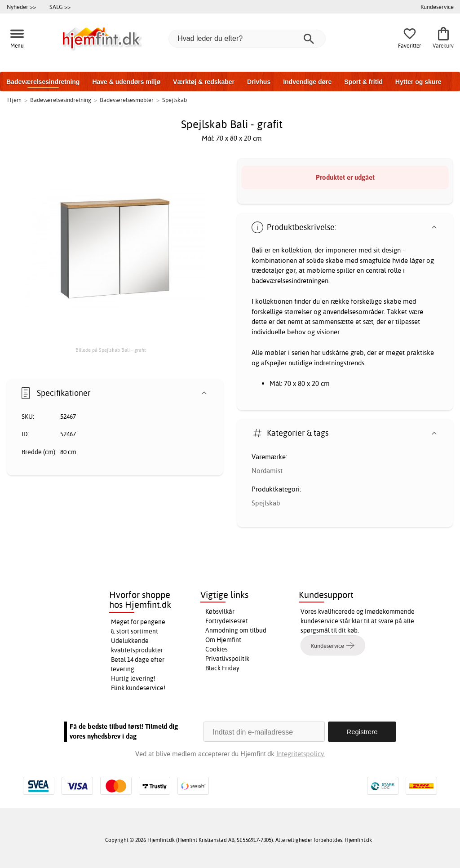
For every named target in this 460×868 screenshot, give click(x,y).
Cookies (217, 649)
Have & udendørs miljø (126, 82)
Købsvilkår (220, 611)
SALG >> (60, 7)
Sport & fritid (363, 82)
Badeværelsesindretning (43, 82)
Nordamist (267, 471)
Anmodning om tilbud (236, 630)
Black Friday (222, 668)
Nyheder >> (21, 7)
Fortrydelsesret (227, 621)
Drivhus (259, 82)
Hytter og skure (418, 82)
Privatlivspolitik (227, 659)
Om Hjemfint (223, 640)
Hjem (14, 100)
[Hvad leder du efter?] (247, 39)
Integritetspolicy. (300, 754)
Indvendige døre (307, 82)
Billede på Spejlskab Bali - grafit (111, 350)
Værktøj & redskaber (204, 82)
